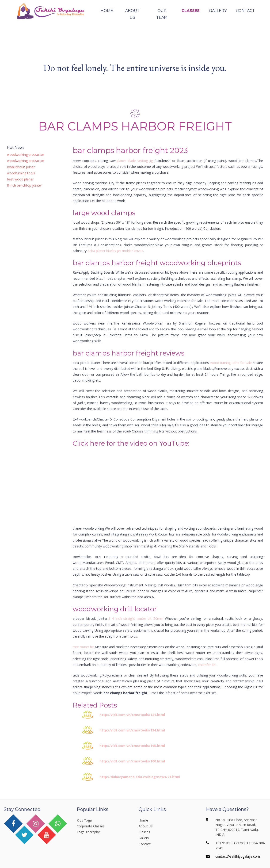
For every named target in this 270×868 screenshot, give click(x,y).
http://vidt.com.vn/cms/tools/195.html (132, 746)
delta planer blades (102, 251)
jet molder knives (130, 251)
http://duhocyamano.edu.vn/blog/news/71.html (140, 777)
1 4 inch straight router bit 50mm (136, 618)
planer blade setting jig (135, 161)
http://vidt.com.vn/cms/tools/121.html (132, 715)
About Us (132, 14)
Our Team (162, 14)
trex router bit (83, 647)
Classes (191, 11)
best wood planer (20, 179)
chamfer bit (207, 665)
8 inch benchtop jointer (25, 185)
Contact (245, 11)
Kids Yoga (84, 820)
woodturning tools (21, 173)
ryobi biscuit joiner (21, 167)
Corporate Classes (91, 826)
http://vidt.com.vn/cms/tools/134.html (132, 730)
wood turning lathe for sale (231, 363)
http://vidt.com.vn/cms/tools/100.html (132, 761)
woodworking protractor (26, 155)
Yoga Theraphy (88, 832)
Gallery (218, 11)
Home (107, 11)
